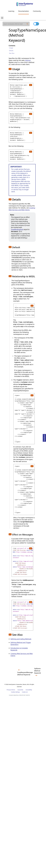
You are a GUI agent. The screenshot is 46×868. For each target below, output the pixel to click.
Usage (11, 48)
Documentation (24, 11)
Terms (13, 690)
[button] (10, 69)
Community (37, 11)
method (28, 60)
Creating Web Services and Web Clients (22, 209)
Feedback (44, 438)
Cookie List (25, 692)
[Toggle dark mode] (36, 24)
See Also (12, 53)
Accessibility (29, 690)
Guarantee (20, 690)
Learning (11, 11)
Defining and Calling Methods (21, 639)
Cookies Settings (15, 692)
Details (11, 51)
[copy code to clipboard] (31, 85)
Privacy (9, 690)
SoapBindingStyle (17, 229)
